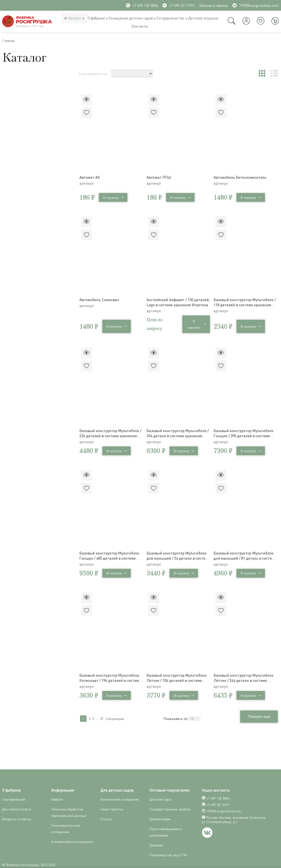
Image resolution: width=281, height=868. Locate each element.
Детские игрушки (203, 18)
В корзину (115, 197)
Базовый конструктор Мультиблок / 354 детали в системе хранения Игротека (178, 429)
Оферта (57, 788)
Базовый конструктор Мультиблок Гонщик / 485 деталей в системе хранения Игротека (111, 549)
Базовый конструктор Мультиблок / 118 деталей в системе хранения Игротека (245, 300)
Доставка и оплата (17, 798)
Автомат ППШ (161, 177)
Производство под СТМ (168, 843)
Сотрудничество (170, 18)
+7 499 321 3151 (179, 5)
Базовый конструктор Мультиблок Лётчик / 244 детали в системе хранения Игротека (245, 669)
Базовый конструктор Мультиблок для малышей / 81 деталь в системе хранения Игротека (245, 549)
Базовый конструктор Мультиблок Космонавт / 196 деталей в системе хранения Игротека (111, 669)
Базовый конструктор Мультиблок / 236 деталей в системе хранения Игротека (111, 429)
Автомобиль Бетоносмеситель (242, 177)
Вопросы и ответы (17, 807)
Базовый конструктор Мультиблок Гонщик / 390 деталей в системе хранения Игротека (245, 429)
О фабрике (96, 18)
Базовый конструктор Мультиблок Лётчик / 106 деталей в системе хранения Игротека (178, 669)
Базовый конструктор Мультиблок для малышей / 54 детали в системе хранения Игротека (178, 549)
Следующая (115, 708)
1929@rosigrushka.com (256, 5)
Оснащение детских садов (131, 18)
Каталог (75, 18)
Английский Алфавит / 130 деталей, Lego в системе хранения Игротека (172, 300)
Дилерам (156, 834)
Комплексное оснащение (120, 788)
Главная (10, 42)
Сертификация (14, 788)
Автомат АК (91, 177)
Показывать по (253, 708)
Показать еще (182, 708)
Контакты (140, 26)
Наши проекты (112, 798)
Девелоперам (160, 807)
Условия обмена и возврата (72, 830)
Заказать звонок (214, 5)
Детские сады (160, 788)
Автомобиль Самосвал (101, 297)
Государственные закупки (170, 798)
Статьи (106, 807)
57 (102, 708)
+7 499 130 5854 (142, 5)
